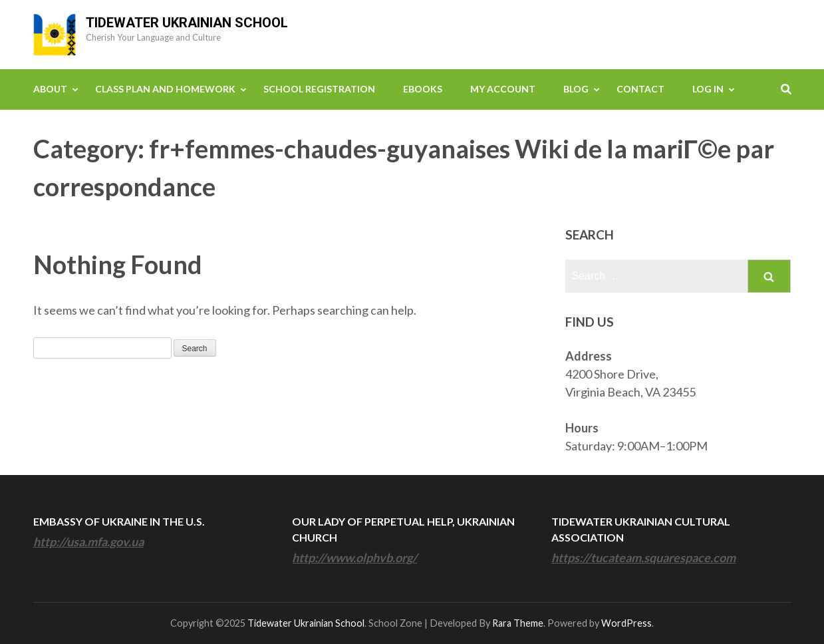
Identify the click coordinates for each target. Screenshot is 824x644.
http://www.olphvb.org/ (354, 558)
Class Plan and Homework (165, 89)
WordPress (626, 623)
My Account (503, 89)
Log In (708, 89)
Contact (640, 89)
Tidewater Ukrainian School (187, 23)
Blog (576, 89)
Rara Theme (518, 623)
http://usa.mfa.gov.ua (88, 542)
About (50, 89)
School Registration (319, 89)
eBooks (423, 89)
